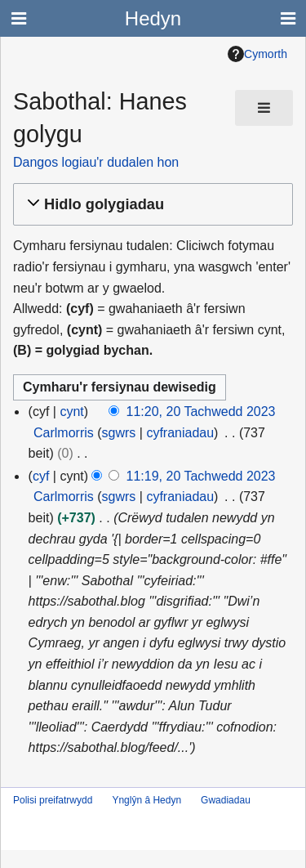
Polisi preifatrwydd (53, 800)
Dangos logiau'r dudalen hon (96, 162)
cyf (41, 476)
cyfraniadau (180, 433)
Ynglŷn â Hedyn (146, 800)
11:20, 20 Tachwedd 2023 (201, 412)
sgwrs (119, 433)
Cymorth (257, 54)
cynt (71, 412)
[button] (151, 205)
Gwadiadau (226, 800)
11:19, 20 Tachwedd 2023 (201, 476)
